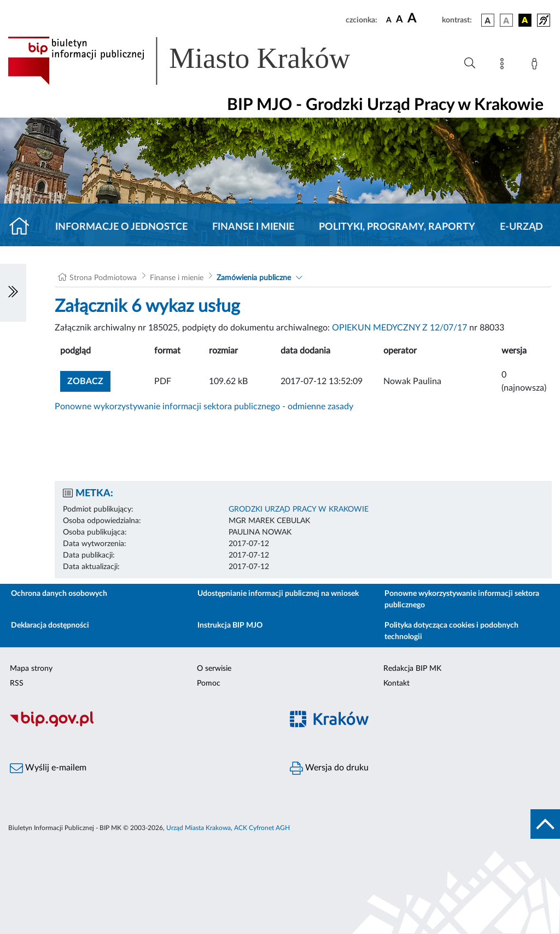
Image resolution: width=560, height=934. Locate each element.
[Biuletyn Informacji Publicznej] (140, 725)
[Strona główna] (24, 227)
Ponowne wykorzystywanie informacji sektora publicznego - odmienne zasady (204, 407)
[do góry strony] (545, 824)
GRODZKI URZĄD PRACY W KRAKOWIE (299, 509)
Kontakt (396, 683)
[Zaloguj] (536, 66)
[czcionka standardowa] (389, 20)
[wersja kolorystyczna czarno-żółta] (525, 20)
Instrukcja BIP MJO (230, 625)
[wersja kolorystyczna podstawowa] (488, 20)
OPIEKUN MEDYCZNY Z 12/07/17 (399, 328)
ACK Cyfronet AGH (262, 828)
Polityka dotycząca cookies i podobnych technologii (451, 631)
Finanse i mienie (253, 227)
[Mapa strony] (504, 66)
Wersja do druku (329, 768)
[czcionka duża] (423, 19)
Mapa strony (31, 669)
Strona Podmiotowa (103, 278)
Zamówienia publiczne (254, 278)
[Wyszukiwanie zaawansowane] (470, 63)
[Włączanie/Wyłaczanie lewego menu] (13, 293)
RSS (17, 683)
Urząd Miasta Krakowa (199, 828)
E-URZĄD (521, 227)
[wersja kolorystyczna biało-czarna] (506, 20)
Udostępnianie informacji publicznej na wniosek (278, 594)
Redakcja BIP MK (412, 669)
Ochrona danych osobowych (59, 594)
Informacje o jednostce (121, 227)
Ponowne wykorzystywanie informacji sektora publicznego (462, 599)
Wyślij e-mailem (48, 768)
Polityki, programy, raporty (397, 227)
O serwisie (214, 669)
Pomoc (209, 683)
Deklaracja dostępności (50, 625)
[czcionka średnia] (399, 20)
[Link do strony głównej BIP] (195, 61)
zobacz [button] (89, 380)
